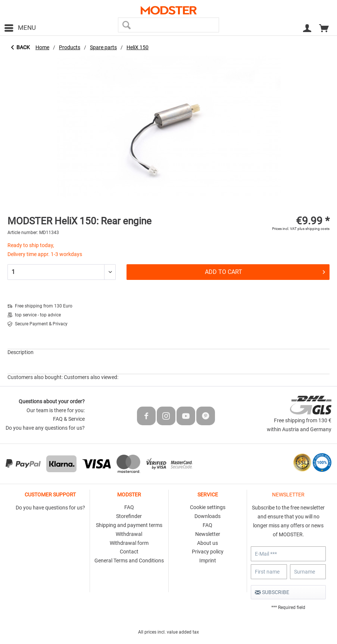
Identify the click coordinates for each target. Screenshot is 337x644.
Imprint (208, 561)
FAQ (129, 507)
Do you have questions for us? (50, 508)
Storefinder (129, 516)
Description (21, 352)
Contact (129, 552)
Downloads (207, 516)
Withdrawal (129, 534)
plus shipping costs (313, 229)
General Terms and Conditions (129, 561)
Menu (20, 27)
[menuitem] (20, 28)
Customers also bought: (35, 377)
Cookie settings (208, 507)
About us (207, 543)
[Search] (126, 25)
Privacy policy (208, 552)
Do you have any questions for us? (45, 428)
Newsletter (208, 534)
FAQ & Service (69, 419)
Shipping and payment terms (129, 525)
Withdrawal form (129, 543)
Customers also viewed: (91, 377)
